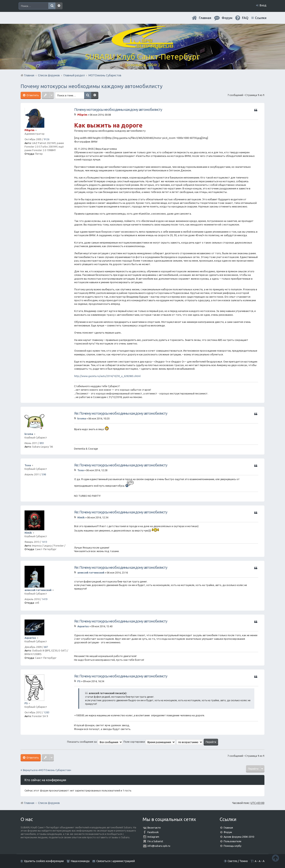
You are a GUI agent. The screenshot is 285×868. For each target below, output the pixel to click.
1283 (47, 712)
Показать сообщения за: (95, 742)
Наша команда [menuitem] (80, 861)
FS (26, 703)
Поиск (52, 6)
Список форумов (49, 803)
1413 (44, 542)
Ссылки (261, 18)
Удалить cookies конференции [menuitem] (44, 861)
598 (44, 474)
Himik (28, 533)
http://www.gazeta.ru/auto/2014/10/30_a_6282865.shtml (107, 376)
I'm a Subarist (155, 841)
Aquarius (30, 638)
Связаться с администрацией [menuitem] (116, 861)
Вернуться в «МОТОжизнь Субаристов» (47, 770)
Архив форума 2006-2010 (239, 837)
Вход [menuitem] (263, 5)
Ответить (32, 95)
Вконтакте (154, 828)
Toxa (28, 465)
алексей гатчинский (38, 590)
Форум (228, 832)
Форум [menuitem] (227, 18)
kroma (29, 434)
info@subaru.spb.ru (159, 846)
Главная (205, 18)
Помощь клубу (232, 846)
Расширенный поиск (59, 6)
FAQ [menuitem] (245, 18)
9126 (47, 139)
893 (42, 443)
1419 (45, 599)
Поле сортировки (149, 742)
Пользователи (232, 841)
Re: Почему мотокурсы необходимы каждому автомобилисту (121, 413)
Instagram (153, 837)
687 (46, 647)
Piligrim (29, 130)
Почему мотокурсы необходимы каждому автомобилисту (92, 86)
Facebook (153, 832)
